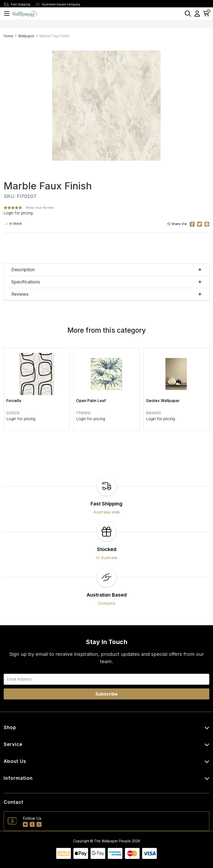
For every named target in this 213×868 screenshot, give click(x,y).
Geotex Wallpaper (163, 401)
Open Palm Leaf (91, 401)
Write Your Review (40, 208)
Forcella (14, 401)
